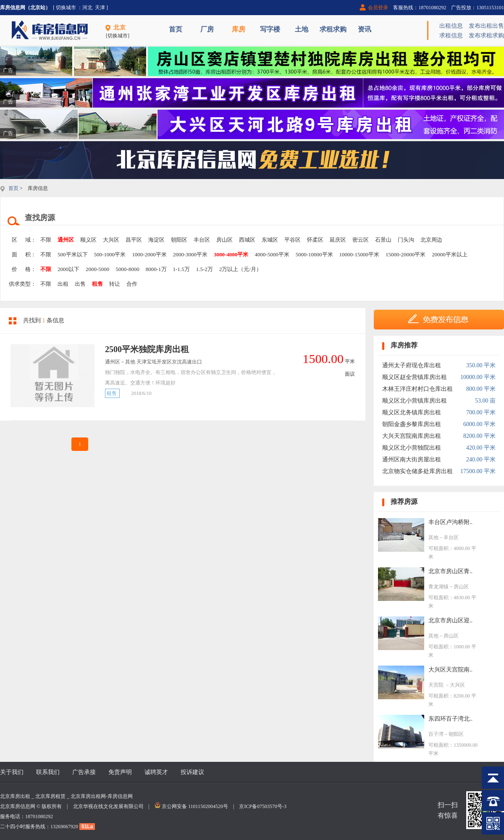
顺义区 (88, 240)
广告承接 (84, 772)
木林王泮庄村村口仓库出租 (417, 389)
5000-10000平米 (314, 254)
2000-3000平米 (190, 254)
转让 (115, 284)
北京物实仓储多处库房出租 (417, 471)
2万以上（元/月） (240, 269)
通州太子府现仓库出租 (412, 365)
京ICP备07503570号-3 (263, 806)
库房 (239, 29)
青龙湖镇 (438, 587)
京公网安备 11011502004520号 (195, 806)
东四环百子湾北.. (450, 719)
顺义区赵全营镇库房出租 (415, 377)
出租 (63, 284)
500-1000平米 (110, 254)
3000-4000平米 (231, 254)
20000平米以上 (450, 254)
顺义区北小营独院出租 (412, 448)
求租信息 (451, 36)
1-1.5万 (181, 269)
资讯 (365, 29)
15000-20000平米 (406, 254)
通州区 (66, 240)
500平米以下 (73, 254)
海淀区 (156, 240)
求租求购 (333, 29)
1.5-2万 (205, 269)
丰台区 (202, 240)
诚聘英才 (156, 772)
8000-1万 (156, 269)
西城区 (247, 240)
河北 (87, 8)
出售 (80, 284)
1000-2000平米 (149, 254)
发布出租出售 (486, 26)
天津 (100, 8)
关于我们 (12, 772)
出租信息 (451, 26)
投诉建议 (192, 772)
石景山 (383, 240)
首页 (176, 29)
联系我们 (48, 772)
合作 (132, 284)
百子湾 (436, 734)
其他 (433, 537)
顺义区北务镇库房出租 (412, 412)
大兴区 (111, 240)
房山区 (224, 240)
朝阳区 (179, 240)
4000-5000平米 (272, 254)
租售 (97, 284)
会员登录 (378, 8)
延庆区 (338, 240)
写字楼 (270, 29)
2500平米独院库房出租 (147, 349)
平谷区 (293, 240)
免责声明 (120, 772)
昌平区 (134, 240)
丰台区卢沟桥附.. (450, 522)
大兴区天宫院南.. (450, 670)
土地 (302, 29)
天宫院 (437, 685)
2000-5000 (97, 269)
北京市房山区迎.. (450, 620)
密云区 (361, 240)
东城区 (270, 240)
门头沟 (406, 240)
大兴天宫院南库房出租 (412, 436)
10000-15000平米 (359, 254)
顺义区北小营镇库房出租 (415, 401)
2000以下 (68, 269)
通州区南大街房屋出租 (412, 459)
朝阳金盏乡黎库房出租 (412, 424)
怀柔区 (315, 240)
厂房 (207, 29)
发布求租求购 (486, 36)
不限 (46, 240)
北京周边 (431, 240)
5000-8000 (127, 269)
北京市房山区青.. (450, 571)
